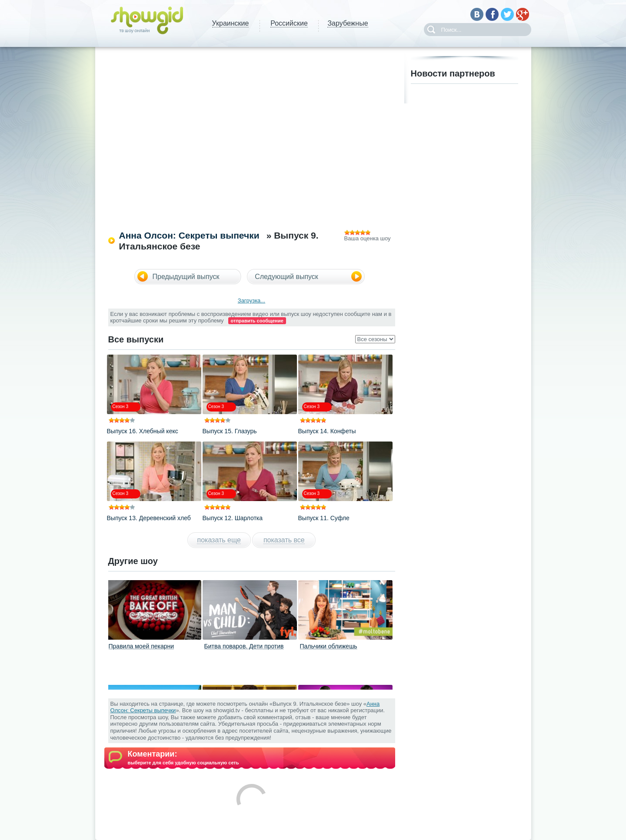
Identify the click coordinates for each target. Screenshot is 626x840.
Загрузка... (251, 300)
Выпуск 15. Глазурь (230, 431)
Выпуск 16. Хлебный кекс (143, 431)
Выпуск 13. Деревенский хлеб (149, 518)
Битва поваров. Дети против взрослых (244, 649)
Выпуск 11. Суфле (324, 518)
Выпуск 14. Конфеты (327, 431)
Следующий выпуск (286, 277)
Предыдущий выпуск (186, 277)
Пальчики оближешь (329, 646)
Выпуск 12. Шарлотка (233, 518)
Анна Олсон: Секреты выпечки (189, 235)
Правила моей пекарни (142, 646)
